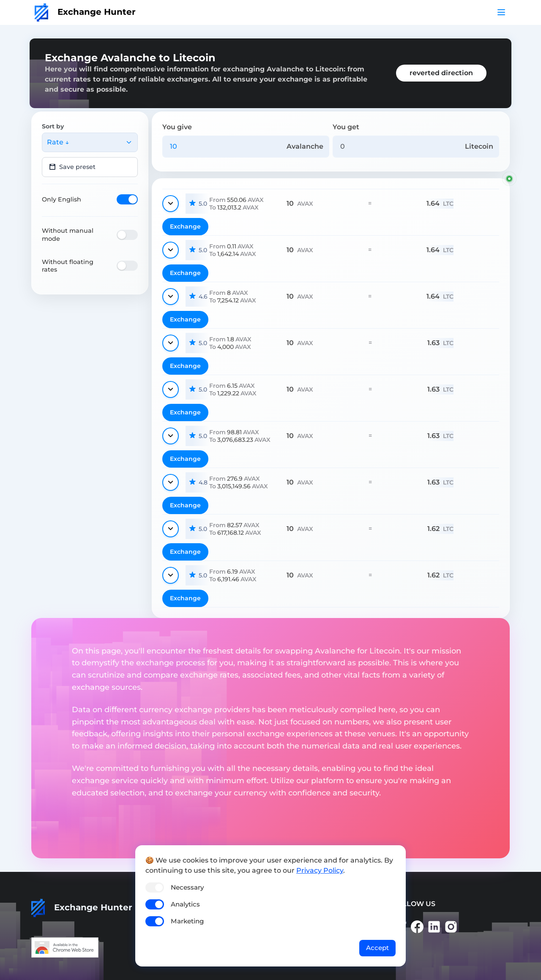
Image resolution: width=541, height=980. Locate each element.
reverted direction (441, 73)
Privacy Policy (320, 870)
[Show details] (171, 204)
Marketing (187, 921)
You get (346, 127)
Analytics (185, 904)
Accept (377, 948)
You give (177, 127)
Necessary (187, 887)
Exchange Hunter (85, 12)
